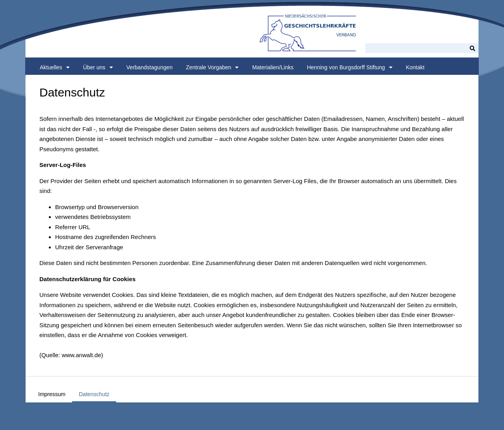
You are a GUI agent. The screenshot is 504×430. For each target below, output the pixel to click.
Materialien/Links (273, 67)
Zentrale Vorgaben (212, 67)
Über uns (98, 67)
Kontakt (415, 67)
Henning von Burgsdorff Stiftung (349, 67)
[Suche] (472, 48)
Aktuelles (55, 67)
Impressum (52, 394)
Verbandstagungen (150, 67)
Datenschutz (94, 394)
